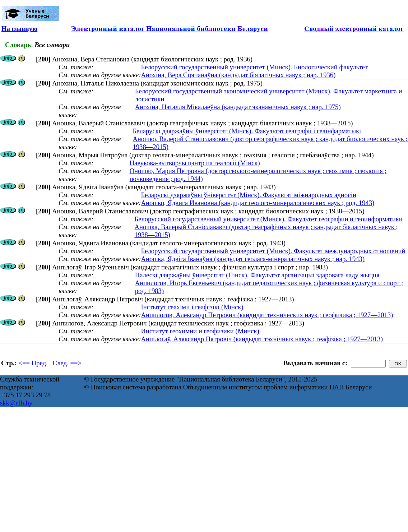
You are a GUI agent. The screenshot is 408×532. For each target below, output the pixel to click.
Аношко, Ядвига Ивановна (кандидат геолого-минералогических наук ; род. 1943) (258, 203)
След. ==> (67, 363)
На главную (19, 29)
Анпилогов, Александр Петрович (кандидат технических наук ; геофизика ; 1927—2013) (267, 315)
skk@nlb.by (16, 403)
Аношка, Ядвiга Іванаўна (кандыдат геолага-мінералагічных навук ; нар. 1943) (253, 259)
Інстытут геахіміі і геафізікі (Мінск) (192, 307)
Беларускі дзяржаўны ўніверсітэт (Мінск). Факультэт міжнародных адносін (249, 195)
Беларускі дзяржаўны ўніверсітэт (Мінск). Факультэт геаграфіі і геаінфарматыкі (247, 131)
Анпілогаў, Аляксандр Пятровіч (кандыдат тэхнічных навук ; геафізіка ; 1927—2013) (262, 339)
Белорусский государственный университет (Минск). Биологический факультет (254, 67)
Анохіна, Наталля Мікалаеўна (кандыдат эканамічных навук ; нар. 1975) (238, 107)
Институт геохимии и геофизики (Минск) (200, 331)
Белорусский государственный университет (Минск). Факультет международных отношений (273, 251)
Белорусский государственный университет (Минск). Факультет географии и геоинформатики (268, 219)
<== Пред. (33, 363)
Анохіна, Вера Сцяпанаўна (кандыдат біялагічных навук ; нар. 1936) (238, 75)
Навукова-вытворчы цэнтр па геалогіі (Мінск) (195, 163)
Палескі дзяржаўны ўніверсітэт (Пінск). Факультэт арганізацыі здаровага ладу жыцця (257, 275)
